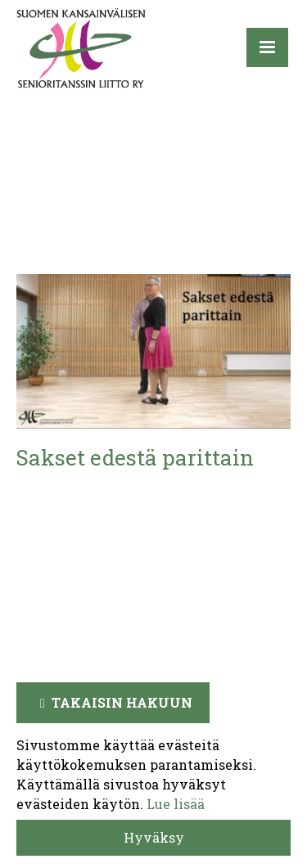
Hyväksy (154, 837)
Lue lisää (176, 804)
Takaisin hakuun (122, 702)
